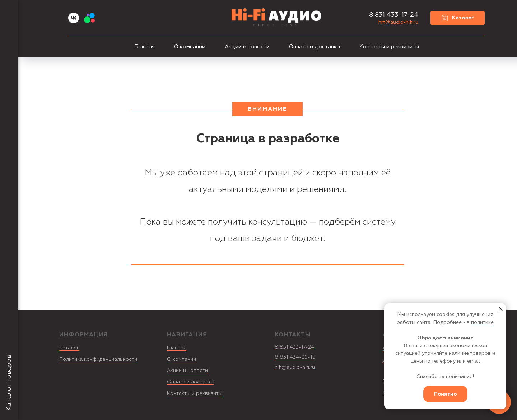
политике (482, 322)
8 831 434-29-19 (295, 357)
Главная (145, 47)
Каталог (69, 348)
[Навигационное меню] (9, 11)
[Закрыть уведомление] (501, 309)
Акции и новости (247, 47)
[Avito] (89, 21)
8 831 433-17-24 (294, 347)
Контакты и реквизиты (389, 47)
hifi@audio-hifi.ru (398, 22)
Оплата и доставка (315, 47)
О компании (190, 47)
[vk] (74, 21)
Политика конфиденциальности (98, 359)
